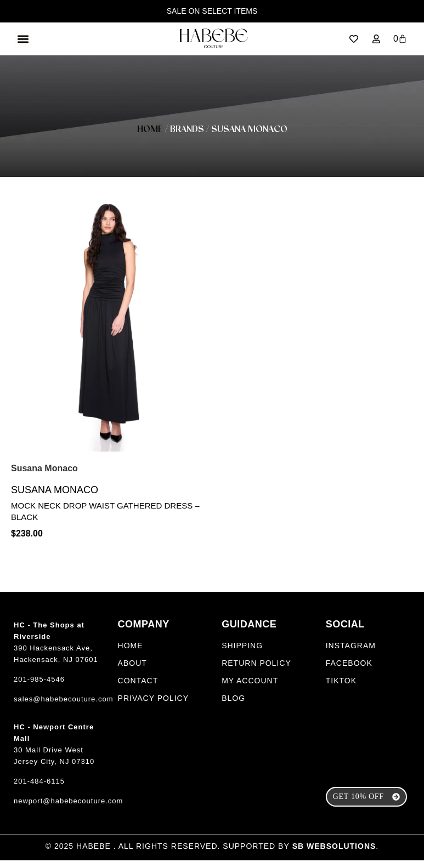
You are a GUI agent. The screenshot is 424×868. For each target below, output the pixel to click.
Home (150, 129)
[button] (23, 39)
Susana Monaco (55, 498)
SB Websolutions (334, 854)
